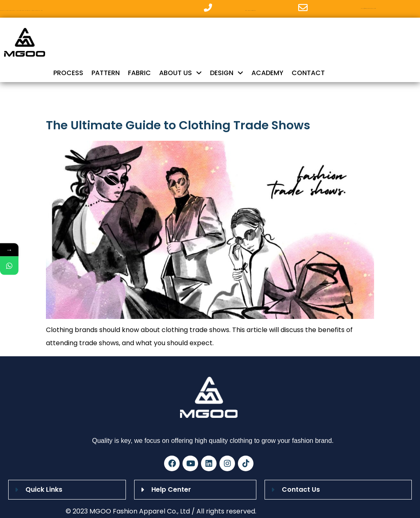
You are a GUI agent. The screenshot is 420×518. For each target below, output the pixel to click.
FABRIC (139, 73)
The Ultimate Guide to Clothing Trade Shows (178, 125)
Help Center (171, 489)
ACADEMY (267, 73)
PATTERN (106, 73)
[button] (67, 490)
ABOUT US (180, 73)
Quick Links (44, 489)
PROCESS (68, 73)
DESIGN (227, 73)
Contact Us (301, 489)
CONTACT (308, 73)
